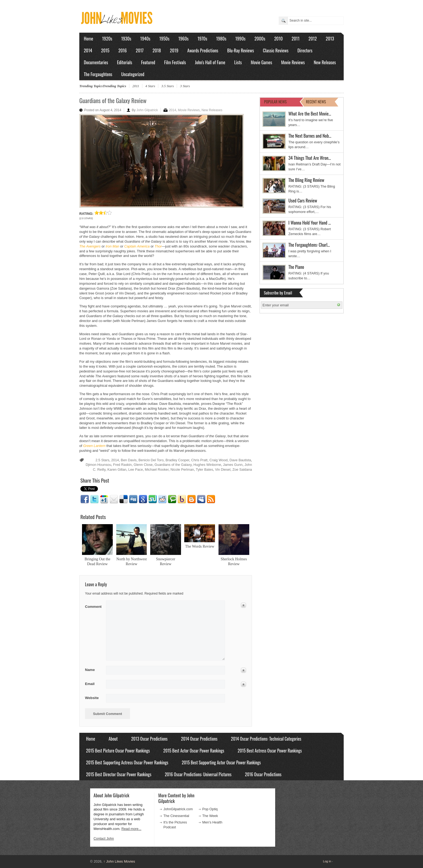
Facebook (85, 499)
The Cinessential (176, 816)
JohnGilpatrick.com (178, 809)
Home (89, 38)
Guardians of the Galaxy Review (113, 100)
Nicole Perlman (182, 469)
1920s (107, 38)
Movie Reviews (293, 62)
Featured (148, 62)
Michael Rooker (157, 469)
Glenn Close (143, 465)
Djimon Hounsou (98, 465)
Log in (327, 861)
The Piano (296, 267)
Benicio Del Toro (151, 460)
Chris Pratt (199, 460)
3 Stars (185, 86)
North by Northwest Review (132, 561)
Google (143, 499)
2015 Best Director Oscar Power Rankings (119, 774)
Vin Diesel (223, 469)
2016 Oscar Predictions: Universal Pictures (198, 774)
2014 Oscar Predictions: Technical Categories (266, 739)
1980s (221, 38)
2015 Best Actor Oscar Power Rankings (194, 751)
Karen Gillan (117, 469)
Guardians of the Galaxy (173, 465)
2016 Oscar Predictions (263, 774)
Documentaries (96, 62)
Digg (133, 499)
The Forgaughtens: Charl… (309, 245)
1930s (126, 38)
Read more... (131, 829)
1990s (240, 38)
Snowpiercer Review (166, 561)
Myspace (201, 499)
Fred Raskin (122, 465)
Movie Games (262, 62)
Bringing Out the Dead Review (97, 561)
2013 (330, 38)
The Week (210, 816)
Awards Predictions (203, 50)
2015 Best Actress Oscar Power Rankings (270, 751)
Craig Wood (218, 460)
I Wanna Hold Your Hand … (310, 223)
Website (92, 698)
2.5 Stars (102, 460)
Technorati (172, 499)
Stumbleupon (153, 499)
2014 (88, 50)
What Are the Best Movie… (310, 113)
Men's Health (212, 822)
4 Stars (150, 86)
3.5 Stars (168, 86)
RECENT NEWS (316, 102)
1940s (145, 38)
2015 (105, 50)
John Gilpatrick (147, 110)
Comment (94, 606)
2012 (313, 38)
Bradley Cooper (177, 460)
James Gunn (233, 465)
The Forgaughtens (98, 74)
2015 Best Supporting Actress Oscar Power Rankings (127, 762)
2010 (278, 38)
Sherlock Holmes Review (234, 561)
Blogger (192, 499)
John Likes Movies (119, 861)
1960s (183, 38)
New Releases (325, 62)
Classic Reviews (276, 50)
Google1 (104, 499)
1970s (202, 38)
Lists (238, 62)
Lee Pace (136, 469)
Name (94, 670)
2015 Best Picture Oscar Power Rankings (118, 751)
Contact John (104, 838)
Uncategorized (133, 74)
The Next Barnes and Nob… (310, 136)
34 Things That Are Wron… (310, 158)
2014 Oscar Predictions (199, 739)
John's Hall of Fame (210, 62)
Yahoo (182, 499)
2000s (260, 38)
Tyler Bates (204, 469)
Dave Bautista (240, 460)
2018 (157, 50)
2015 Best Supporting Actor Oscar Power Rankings (221, 762)
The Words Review (200, 546)
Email (114, 499)
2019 (174, 50)
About (113, 739)
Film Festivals (175, 62)
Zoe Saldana (242, 469)
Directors (305, 50)
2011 (296, 38)
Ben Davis (129, 460)
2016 (123, 50)
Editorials (125, 62)
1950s (164, 38)
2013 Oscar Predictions (149, 739)
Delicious (124, 499)
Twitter (94, 499)
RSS (211, 499)
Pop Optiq (210, 809)
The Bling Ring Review (306, 180)
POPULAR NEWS (275, 102)
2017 (140, 50)
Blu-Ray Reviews (241, 50)
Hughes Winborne (207, 465)
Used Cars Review (303, 200)
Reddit (162, 499)
